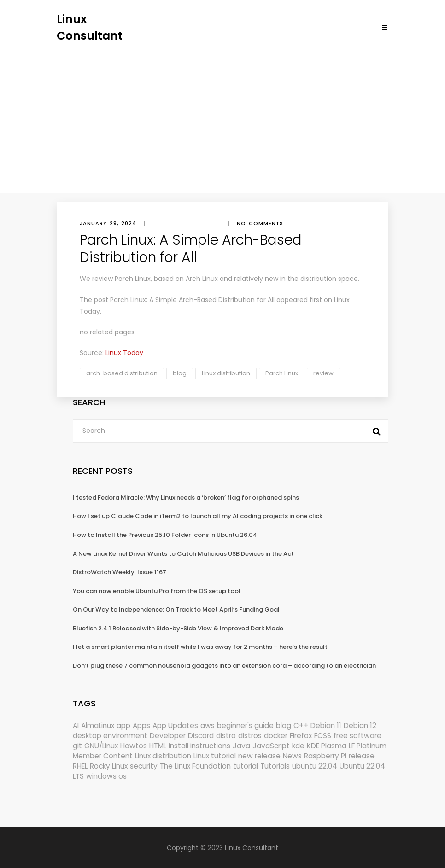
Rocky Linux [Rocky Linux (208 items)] (109, 766)
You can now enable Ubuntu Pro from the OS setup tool (157, 591)
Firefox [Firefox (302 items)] (301, 736)
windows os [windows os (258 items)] (106, 776)
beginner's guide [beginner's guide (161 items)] (245, 725)
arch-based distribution (122, 373)
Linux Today (124, 353)
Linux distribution (226, 373)
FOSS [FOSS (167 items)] (323, 736)
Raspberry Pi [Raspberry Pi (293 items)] (325, 756)
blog (180, 373)
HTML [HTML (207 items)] (158, 746)
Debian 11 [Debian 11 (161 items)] (326, 725)
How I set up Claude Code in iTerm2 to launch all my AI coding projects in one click (198, 516)
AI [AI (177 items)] (76, 725)
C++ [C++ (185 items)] (301, 725)
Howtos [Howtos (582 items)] (134, 746)
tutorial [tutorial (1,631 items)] (246, 766)
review (323, 373)
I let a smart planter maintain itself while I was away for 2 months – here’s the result (200, 647)
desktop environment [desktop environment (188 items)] (110, 736)
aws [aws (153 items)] (208, 725)
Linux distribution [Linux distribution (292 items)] (163, 756)
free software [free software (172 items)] (357, 736)
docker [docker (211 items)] (276, 736)
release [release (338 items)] (362, 756)
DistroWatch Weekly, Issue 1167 (120, 572)
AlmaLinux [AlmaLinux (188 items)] (98, 725)
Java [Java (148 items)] (241, 746)
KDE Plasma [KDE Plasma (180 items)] (327, 746)
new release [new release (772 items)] (259, 756)
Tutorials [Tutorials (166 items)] (275, 766)
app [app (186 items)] (123, 725)
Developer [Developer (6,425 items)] (168, 736)
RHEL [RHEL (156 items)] (80, 766)
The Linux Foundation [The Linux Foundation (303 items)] (195, 766)
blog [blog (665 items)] (284, 725)
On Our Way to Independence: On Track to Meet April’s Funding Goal (176, 609)
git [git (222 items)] (77, 746)
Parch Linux (282, 373)
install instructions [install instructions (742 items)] (199, 746)
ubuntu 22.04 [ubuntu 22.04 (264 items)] (315, 766)
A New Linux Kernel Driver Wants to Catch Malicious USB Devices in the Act (183, 554)
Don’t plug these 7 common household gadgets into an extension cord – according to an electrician (224, 666)
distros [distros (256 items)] (250, 736)
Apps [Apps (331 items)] (141, 725)
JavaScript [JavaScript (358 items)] (271, 746)
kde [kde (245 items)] (298, 746)
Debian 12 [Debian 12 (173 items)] (360, 725)
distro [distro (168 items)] (226, 736)
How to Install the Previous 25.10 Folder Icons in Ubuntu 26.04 (165, 535)
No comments (260, 223)
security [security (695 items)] (144, 766)
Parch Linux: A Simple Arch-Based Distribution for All (192, 300)
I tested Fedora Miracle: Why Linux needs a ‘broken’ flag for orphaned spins (186, 498)
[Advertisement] (222, 113)
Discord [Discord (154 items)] (201, 736)
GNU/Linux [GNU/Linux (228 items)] (101, 746)
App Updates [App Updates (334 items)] (175, 725)
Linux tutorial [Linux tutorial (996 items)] (215, 756)
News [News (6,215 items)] (292, 756)
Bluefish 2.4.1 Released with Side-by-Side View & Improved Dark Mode (178, 628)
